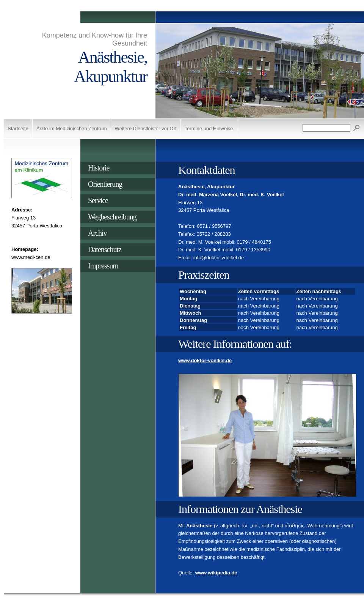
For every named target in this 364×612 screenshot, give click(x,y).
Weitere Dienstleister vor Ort (146, 129)
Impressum (103, 266)
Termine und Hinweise (209, 129)
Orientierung (105, 184)
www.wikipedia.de (216, 573)
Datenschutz (105, 249)
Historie (99, 168)
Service (98, 200)
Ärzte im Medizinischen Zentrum (72, 129)
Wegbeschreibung (112, 217)
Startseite (18, 129)
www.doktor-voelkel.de (205, 360)
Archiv (97, 233)
